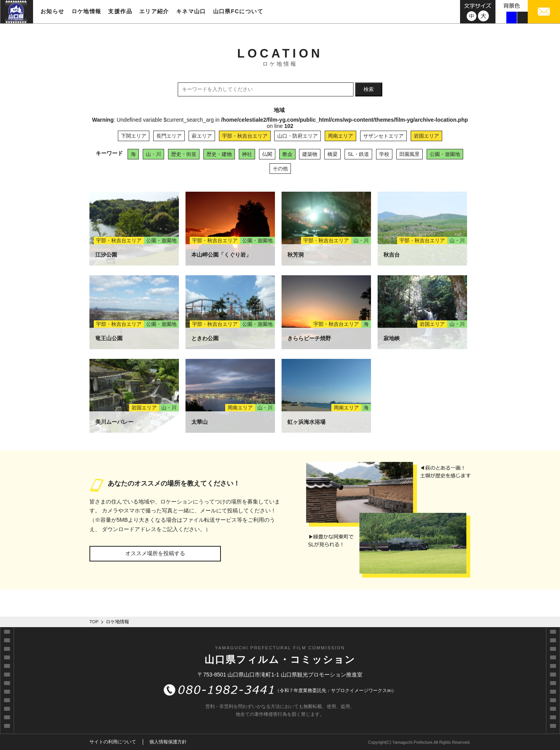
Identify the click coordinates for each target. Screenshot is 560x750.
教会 (287, 154)
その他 (280, 169)
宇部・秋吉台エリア (245, 136)
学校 (384, 154)
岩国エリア (426, 136)
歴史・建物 (219, 154)
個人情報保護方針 (168, 742)
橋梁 (332, 154)
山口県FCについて (238, 11)
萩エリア (202, 136)
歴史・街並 (184, 154)
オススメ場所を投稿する (155, 553)
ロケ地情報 (87, 11)
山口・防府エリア (297, 136)
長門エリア (169, 136)
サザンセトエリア (383, 136)
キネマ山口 (191, 11)
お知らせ (52, 11)
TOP (94, 622)
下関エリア (134, 136)
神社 (247, 154)
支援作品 (120, 11)
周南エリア (340, 136)
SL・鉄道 (358, 154)
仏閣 (267, 154)
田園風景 (409, 154)
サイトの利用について (113, 742)
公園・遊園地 (445, 154)
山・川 (153, 154)
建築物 (310, 154)
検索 (369, 89)
